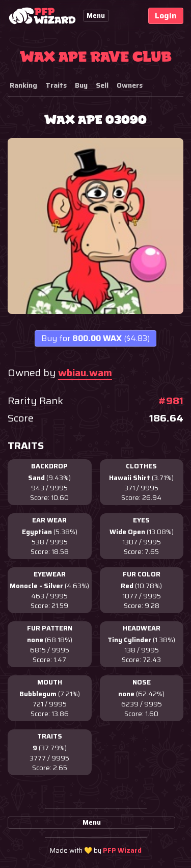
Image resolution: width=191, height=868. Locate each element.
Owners (130, 85)
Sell (102, 85)
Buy (81, 85)
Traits (56, 85)
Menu (96, 16)
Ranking (23, 85)
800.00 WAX (95, 338)
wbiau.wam (85, 373)
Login (166, 16)
